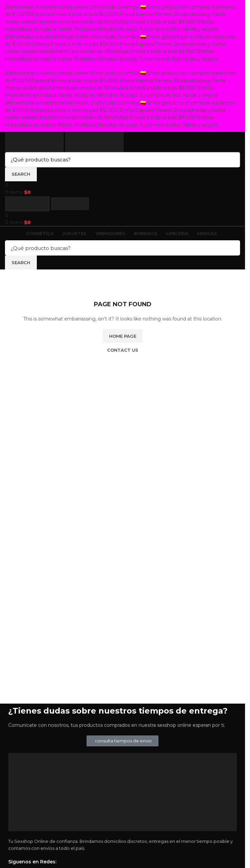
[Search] (123, 160)
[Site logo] (35, 142)
